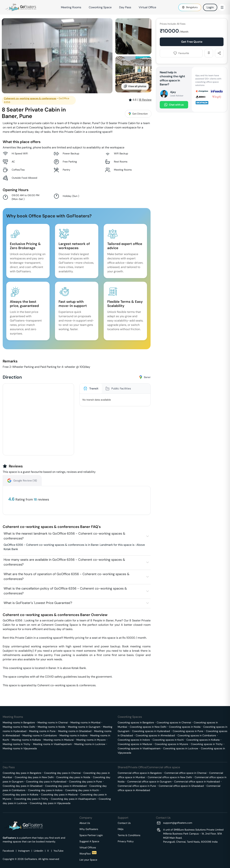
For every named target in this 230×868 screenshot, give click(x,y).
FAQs (121, 829)
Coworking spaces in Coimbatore (197, 735)
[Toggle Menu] (222, 7)
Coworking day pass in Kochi (82, 790)
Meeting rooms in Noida (51, 727)
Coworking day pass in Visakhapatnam (73, 799)
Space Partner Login (91, 835)
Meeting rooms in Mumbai (85, 722)
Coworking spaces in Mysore (171, 744)
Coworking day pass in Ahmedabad (66, 786)
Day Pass (125, 7)
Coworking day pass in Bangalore (22, 773)
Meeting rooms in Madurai (59, 740)
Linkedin (38, 851)
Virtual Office (147, 7)
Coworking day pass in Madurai (59, 795)
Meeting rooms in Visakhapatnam (52, 744)
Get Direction (138, 114)
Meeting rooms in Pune (42, 731)
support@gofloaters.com (178, 823)
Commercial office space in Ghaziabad (181, 786)
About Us (85, 823)
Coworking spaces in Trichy (207, 744)
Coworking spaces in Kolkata (203, 740)
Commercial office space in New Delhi (170, 777)
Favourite (181, 53)
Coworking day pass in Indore (45, 790)
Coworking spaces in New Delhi (148, 727)
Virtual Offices (88, 847)
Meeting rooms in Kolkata (26, 740)
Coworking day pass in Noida (73, 777)
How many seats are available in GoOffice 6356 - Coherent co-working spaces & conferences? (64, 562)
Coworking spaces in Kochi (168, 740)
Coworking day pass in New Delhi (34, 777)
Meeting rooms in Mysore (91, 740)
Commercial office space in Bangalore (140, 773)
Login (210, 7)
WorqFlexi (88, 854)
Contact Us (124, 823)
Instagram (24, 851)
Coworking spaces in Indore (134, 740)
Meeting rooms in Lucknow (90, 744)
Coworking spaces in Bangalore (136, 722)
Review (145, 100)
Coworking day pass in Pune (85, 782)
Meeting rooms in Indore (73, 735)
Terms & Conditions (129, 835)
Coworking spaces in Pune (188, 731)
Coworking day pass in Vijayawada (50, 803)
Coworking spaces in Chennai (174, 722)
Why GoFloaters (89, 829)
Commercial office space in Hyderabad (197, 782)
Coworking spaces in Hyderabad (151, 731)
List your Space (88, 860)
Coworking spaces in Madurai (135, 744)
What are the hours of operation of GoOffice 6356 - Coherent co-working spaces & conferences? (66, 576)
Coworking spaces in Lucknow (181, 748)
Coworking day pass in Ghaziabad (23, 786)
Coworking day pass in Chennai (62, 773)
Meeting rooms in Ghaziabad (75, 731)
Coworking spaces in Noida (185, 727)
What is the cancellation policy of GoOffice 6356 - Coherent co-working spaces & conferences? (65, 591)
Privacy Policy (126, 841)
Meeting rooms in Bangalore (19, 722)
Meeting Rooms (71, 7)
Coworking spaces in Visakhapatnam (139, 748)
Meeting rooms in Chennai (53, 722)
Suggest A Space (89, 841)
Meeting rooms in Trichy (17, 744)
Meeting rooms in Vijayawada (20, 748)
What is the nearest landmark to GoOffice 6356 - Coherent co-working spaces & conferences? (64, 536)
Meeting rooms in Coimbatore (40, 735)
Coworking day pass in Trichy (31, 799)
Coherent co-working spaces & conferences (30, 98)
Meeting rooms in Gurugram (84, 727)
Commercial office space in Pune (137, 786)
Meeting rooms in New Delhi (19, 727)
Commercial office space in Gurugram (149, 782)
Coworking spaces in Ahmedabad (155, 735)
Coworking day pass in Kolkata (20, 795)
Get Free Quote (192, 42)
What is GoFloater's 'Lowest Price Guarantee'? (38, 603)
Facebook (8, 851)
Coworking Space (100, 7)
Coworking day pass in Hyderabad (46, 782)
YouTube (58, 851)
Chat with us (174, 105)
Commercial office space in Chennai (185, 773)
